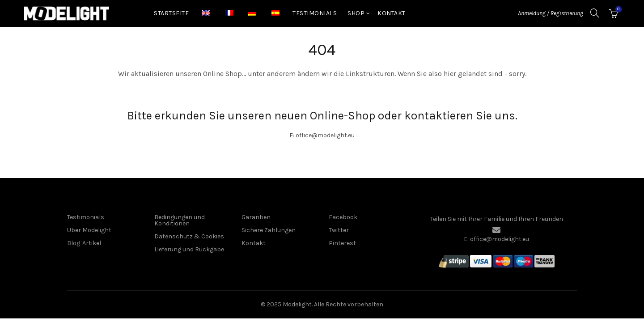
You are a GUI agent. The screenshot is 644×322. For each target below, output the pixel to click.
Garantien (256, 217)
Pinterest (342, 243)
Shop (356, 13)
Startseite (171, 13)
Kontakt (392, 13)
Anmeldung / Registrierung (551, 13)
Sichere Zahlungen (269, 230)
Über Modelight (89, 230)
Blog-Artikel (84, 243)
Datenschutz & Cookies (189, 236)
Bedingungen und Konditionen (180, 220)
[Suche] (595, 13)
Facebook (343, 217)
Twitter (339, 230)
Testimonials (315, 13)
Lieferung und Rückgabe (189, 249)
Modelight (297, 304)
